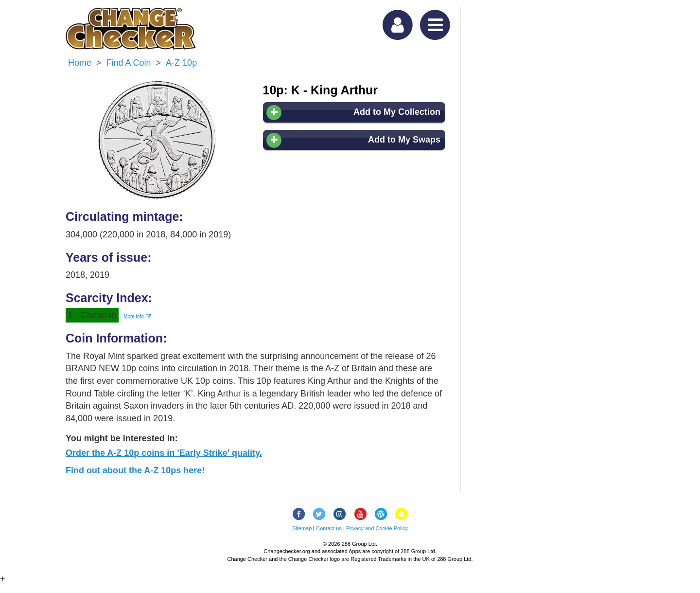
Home (80, 63)
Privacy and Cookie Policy (377, 528)
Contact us (329, 528)
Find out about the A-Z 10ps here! (135, 470)
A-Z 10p (181, 63)
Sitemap (302, 528)
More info (137, 316)
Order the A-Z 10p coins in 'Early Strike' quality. (164, 453)
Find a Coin (129, 63)
